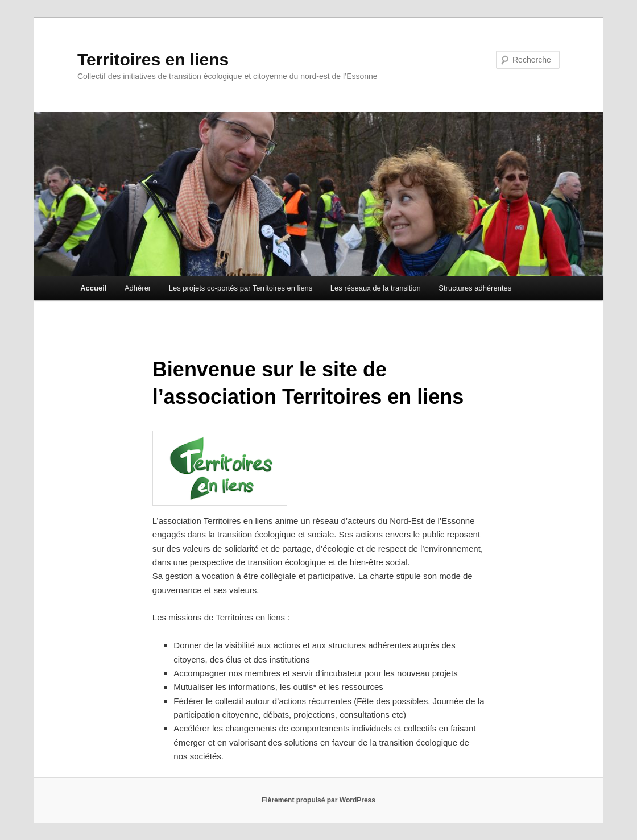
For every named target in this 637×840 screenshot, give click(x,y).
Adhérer (138, 288)
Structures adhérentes (475, 288)
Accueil (93, 288)
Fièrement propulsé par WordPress (318, 800)
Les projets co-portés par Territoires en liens (241, 288)
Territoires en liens (153, 59)
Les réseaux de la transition (376, 288)
